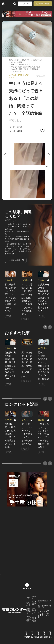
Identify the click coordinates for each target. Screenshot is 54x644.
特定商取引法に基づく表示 (34, 620)
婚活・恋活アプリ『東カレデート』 (44, 607)
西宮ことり (15, 120)
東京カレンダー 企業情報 (29, 619)
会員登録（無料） (43, 4)
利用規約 (34, 597)
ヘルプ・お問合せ (28, 604)
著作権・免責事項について (34, 611)
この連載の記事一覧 (16, 260)
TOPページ (28, 598)
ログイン (25, 4)
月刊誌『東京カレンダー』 (44, 602)
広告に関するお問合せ (28, 611)
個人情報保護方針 (34, 603)
